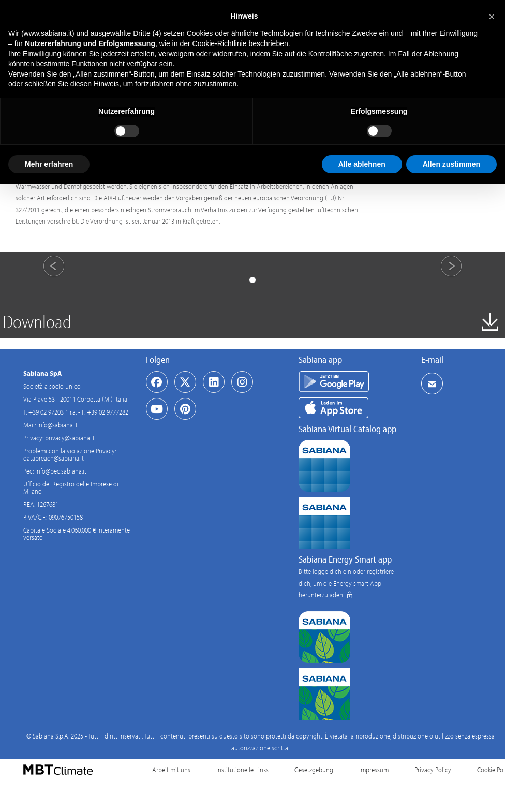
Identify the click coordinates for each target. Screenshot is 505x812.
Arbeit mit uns (171, 770)
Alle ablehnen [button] (362, 164)
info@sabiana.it (57, 425)
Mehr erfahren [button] (49, 164)
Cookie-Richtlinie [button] (220, 43)
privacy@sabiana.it (70, 438)
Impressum (374, 770)
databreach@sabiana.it (54, 458)
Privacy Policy (433, 770)
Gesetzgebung (314, 770)
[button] (492, 17)
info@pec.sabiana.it (61, 471)
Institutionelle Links (242, 770)
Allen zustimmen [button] (451, 164)
